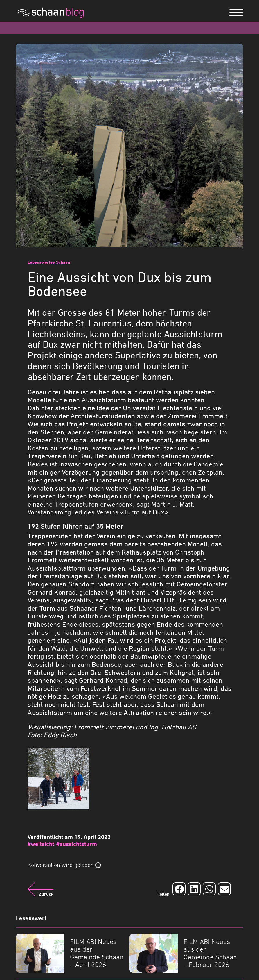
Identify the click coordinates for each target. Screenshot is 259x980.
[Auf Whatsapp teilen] (209, 889)
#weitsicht (41, 844)
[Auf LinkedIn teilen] (194, 889)
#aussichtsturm (77, 844)
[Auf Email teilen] (224, 889)
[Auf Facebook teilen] (179, 889)
